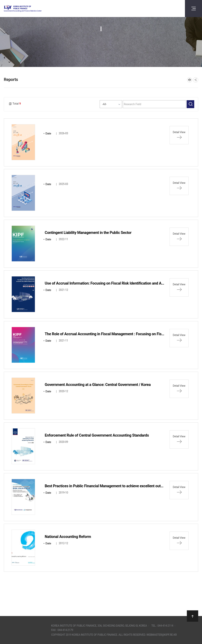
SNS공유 (196, 80)
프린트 (190, 80)
